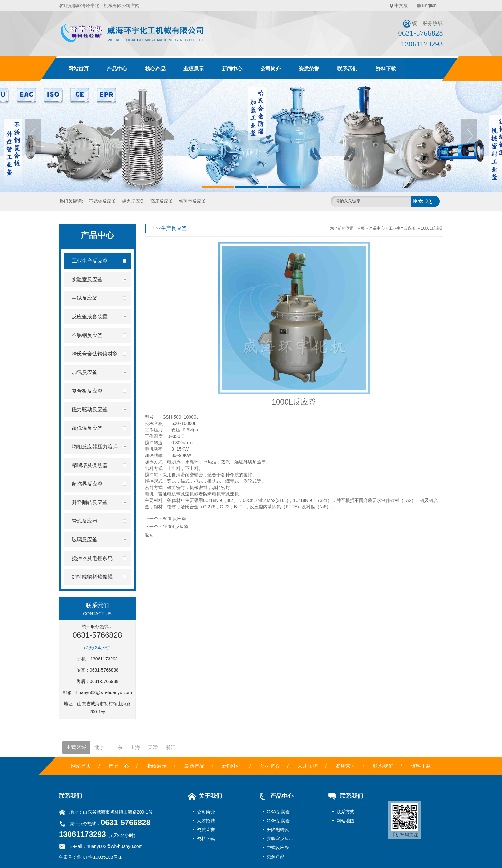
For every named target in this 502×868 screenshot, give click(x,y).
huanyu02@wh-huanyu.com (104, 692)
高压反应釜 (162, 201)
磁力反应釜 (133, 201)
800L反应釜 (174, 519)
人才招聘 (308, 766)
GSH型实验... (280, 821)
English (429, 5)
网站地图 (345, 821)
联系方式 (345, 812)
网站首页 (78, 69)
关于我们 (203, 796)
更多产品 (276, 856)
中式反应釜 (278, 848)
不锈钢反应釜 (102, 201)
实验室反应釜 (192, 201)
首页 (361, 228)
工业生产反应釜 (402, 228)
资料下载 (386, 69)
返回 (149, 535)
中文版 (401, 5)
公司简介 (271, 69)
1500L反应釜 (176, 527)
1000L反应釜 (432, 228)
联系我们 (347, 69)
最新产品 (194, 766)
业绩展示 (194, 69)
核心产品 (155, 69)
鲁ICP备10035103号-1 (99, 857)
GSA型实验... (280, 812)
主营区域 (76, 747)
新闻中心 (232, 69)
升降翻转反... (280, 830)
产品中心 (117, 69)
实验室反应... (280, 839)
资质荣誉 (309, 69)
